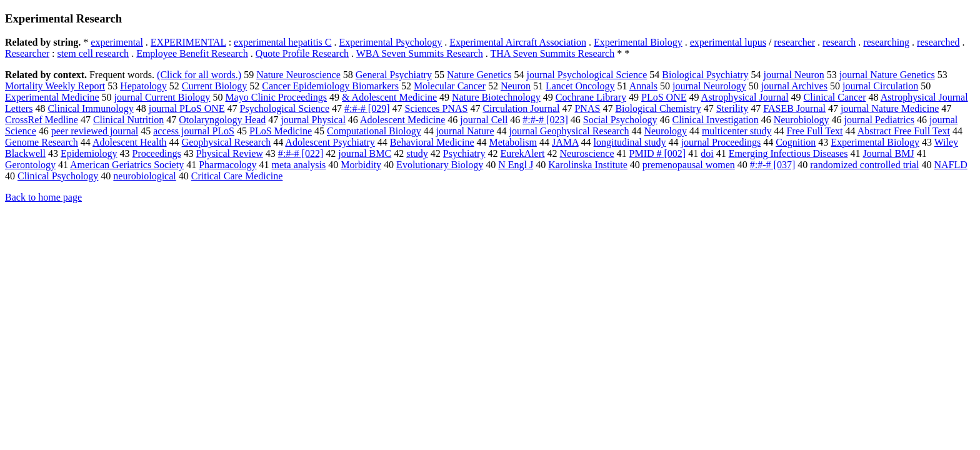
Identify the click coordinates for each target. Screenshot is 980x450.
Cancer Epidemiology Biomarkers (330, 86)
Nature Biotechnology (496, 97)
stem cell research (93, 53)
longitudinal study (630, 142)
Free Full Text (814, 131)
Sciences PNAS (436, 108)
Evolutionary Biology (440, 165)
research (839, 42)
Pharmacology (227, 165)
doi (707, 153)
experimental (117, 42)
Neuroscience (587, 153)
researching (886, 42)
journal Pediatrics (879, 120)
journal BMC (365, 153)
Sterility (732, 108)
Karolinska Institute (588, 165)
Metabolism (512, 142)
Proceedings (157, 153)
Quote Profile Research (302, 53)
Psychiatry (464, 153)
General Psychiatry (394, 75)
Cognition (796, 142)
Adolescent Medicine (402, 120)
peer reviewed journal (95, 131)
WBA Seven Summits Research (420, 53)
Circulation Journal (521, 108)
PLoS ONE (664, 97)
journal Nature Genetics (887, 75)
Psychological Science (285, 108)
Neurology (665, 131)
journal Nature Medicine (890, 108)
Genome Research (42, 142)
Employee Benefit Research (192, 53)
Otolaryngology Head (222, 120)
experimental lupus (728, 42)
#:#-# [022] (301, 153)
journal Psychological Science (587, 75)
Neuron (516, 86)
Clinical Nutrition (128, 120)
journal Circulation (880, 86)
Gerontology (30, 165)
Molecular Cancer (450, 86)
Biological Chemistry (658, 108)
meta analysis (299, 165)
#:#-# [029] (367, 108)
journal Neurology (709, 86)
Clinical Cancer (835, 97)
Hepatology (143, 86)
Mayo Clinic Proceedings (276, 97)
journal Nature (465, 131)
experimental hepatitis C (282, 42)
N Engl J (516, 165)
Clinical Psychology (58, 176)
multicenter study (737, 131)
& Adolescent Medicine (389, 97)
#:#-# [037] (772, 165)
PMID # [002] (658, 153)
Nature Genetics (479, 75)
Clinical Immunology (90, 108)
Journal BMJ (888, 153)
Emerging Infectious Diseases (788, 153)
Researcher (27, 53)
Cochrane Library (591, 97)
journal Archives (794, 86)
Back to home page (43, 197)
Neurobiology (802, 120)
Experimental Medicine (52, 97)
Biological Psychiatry (705, 75)
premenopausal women (689, 165)
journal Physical (313, 120)
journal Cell (484, 120)
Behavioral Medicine (432, 142)
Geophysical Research (227, 142)
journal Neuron (794, 75)
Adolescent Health (130, 142)
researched (938, 42)
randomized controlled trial (864, 165)
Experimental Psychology (390, 42)
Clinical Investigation (715, 120)
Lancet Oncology (580, 86)
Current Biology (214, 86)
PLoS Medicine (281, 131)
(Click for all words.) (199, 75)
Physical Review (230, 153)
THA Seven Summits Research (553, 53)
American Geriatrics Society (127, 165)
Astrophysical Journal (745, 97)
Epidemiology (89, 153)
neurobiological (144, 176)
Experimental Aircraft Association (518, 42)
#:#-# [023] (545, 120)
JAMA (565, 142)
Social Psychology (620, 120)
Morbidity (361, 165)
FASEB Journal (794, 108)
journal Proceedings (721, 142)
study (417, 153)
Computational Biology (374, 131)
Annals (643, 86)
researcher (794, 42)
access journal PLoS (194, 131)
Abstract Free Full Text (904, 131)
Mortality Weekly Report (55, 86)
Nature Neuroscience (298, 75)
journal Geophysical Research (569, 131)
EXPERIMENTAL (188, 42)
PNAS (587, 108)
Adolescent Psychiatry (330, 142)
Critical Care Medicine (237, 176)
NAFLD (950, 165)
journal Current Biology (162, 97)
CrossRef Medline (42, 120)
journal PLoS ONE (187, 108)
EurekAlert (522, 153)
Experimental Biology (638, 42)
